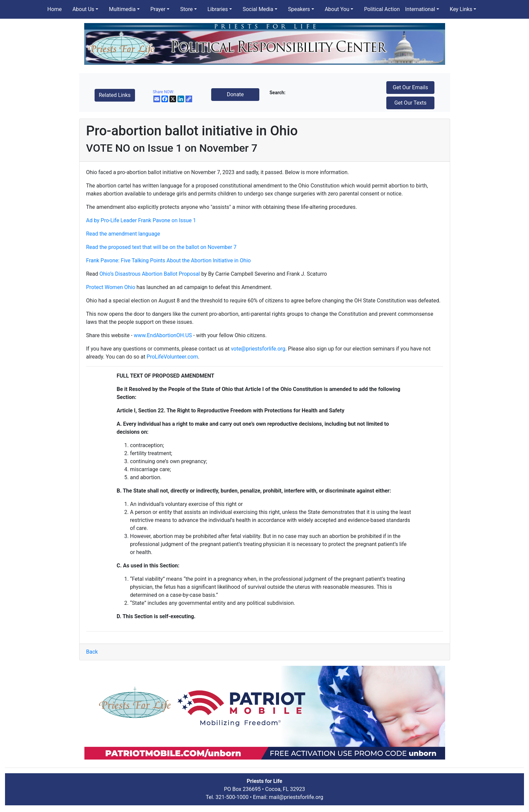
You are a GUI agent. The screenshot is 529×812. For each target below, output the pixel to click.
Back (92, 652)
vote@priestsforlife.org (258, 349)
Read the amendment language (123, 234)
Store (186, 9)
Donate (235, 94)
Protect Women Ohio (111, 287)
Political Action (382, 9)
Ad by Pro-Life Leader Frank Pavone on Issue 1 (141, 220)
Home (55, 9)
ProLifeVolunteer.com (172, 357)
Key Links (461, 9)
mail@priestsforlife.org (296, 797)
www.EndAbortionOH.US (163, 335)
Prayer (158, 9)
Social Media (258, 9)
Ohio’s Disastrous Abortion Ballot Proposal (150, 274)
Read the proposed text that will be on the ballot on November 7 (161, 247)
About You (337, 9)
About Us (83, 9)
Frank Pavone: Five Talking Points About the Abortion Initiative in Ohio (169, 260)
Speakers (299, 9)
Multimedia (122, 9)
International (420, 9)
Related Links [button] (115, 95)
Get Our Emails (410, 87)
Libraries (218, 9)
